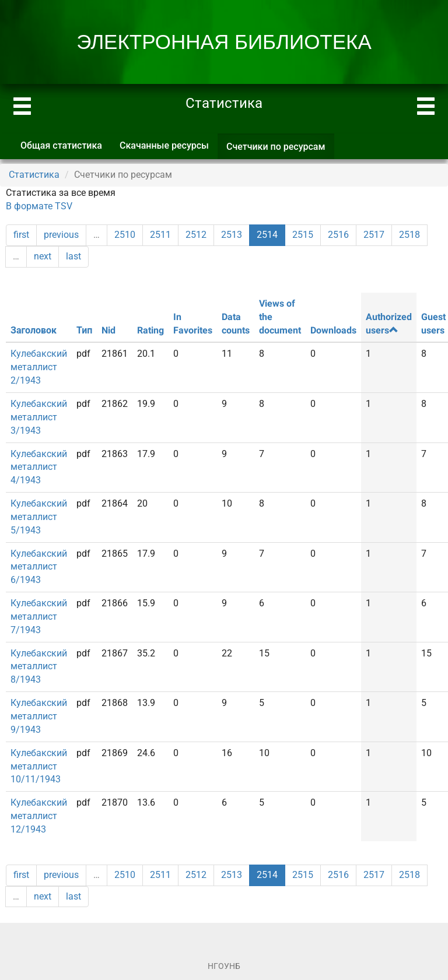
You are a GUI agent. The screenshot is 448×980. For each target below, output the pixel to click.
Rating (150, 330)
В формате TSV (39, 206)
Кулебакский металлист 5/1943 (39, 517)
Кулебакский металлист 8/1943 (39, 667)
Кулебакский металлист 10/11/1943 (39, 766)
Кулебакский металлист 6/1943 (39, 567)
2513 (232, 235)
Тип (84, 330)
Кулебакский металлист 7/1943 (39, 617)
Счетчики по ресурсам (280, 150)
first (21, 235)
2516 (338, 235)
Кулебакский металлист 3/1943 (39, 417)
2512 (196, 235)
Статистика (34, 175)
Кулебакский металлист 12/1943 (39, 816)
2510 (125, 235)
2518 (409, 235)
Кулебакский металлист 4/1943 (39, 467)
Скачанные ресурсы (164, 145)
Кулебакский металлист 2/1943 (39, 367)
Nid (108, 330)
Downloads (333, 330)
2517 (374, 235)
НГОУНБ (224, 966)
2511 (160, 235)
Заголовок (34, 330)
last (73, 256)
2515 (303, 235)
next (43, 256)
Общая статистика (61, 145)
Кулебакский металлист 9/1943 (39, 716)
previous (61, 235)
